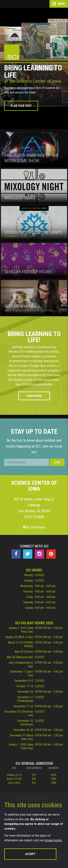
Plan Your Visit (21, 106)
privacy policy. (53, 840)
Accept (30, 854)
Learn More (34, 396)
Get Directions (34, 527)
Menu (59, 4)
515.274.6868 (34, 517)
